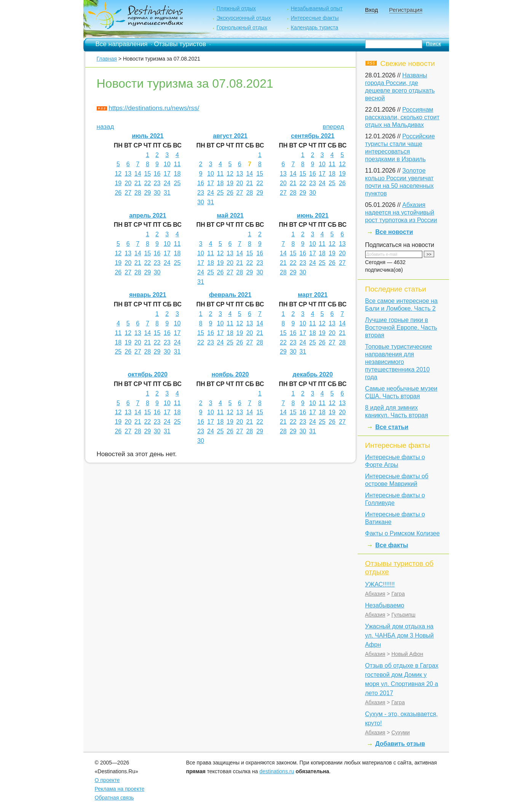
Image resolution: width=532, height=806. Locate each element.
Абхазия (375, 594)
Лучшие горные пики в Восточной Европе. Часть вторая (401, 328)
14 (138, 174)
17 (167, 174)
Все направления (122, 44)
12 (118, 174)
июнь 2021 (313, 216)
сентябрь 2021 (313, 136)
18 (177, 174)
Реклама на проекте (120, 789)
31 (167, 193)
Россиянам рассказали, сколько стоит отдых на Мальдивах (403, 117)
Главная (107, 59)
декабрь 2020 (313, 374)
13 (128, 174)
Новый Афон (407, 654)
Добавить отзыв (400, 744)
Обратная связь (114, 798)
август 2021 (230, 136)
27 (128, 193)
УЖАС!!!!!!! (380, 584)
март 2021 (313, 295)
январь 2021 (148, 295)
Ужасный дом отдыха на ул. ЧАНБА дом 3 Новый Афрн (399, 635)
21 (138, 183)
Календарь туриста (314, 27)
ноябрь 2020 (230, 374)
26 (118, 193)
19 (118, 183)
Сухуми (401, 732)
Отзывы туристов (180, 44)
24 (167, 183)
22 (147, 183)
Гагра (398, 594)
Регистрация (406, 10)
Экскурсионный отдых (244, 18)
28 (138, 193)
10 (167, 164)
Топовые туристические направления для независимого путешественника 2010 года (399, 362)
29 (147, 193)
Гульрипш (403, 615)
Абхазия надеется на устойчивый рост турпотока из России (401, 212)
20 (128, 183)
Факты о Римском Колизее (403, 533)
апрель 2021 (148, 216)
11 (177, 164)
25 (177, 183)
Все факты (392, 545)
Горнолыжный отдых (242, 27)
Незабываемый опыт (316, 8)
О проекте (107, 780)
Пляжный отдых (236, 8)
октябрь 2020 (148, 374)
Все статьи (392, 427)
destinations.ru (277, 771)
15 (147, 174)
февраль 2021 (230, 295)
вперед (333, 127)
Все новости (394, 232)
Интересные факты (315, 18)
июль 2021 (148, 136)
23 (157, 183)
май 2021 (230, 216)
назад (105, 127)
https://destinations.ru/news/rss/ (154, 108)
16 (157, 174)
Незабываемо (385, 605)
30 (157, 193)
